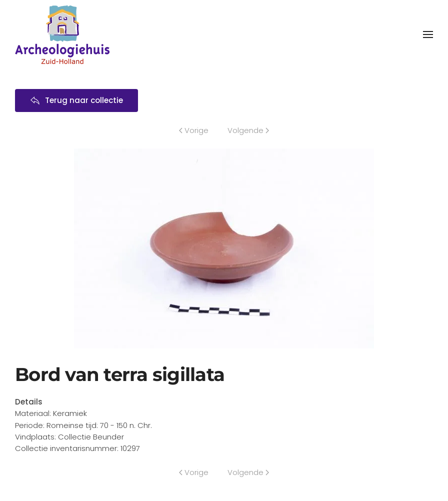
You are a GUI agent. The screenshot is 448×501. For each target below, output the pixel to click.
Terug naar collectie (76, 100)
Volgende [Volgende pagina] (248, 130)
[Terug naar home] (62, 34)
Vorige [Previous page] (194, 130)
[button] (428, 34)
